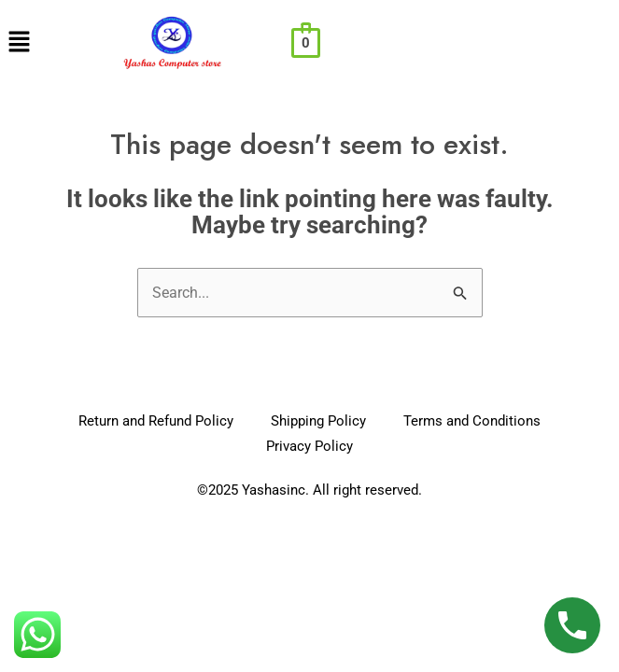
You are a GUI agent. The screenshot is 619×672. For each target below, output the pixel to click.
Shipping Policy (318, 421)
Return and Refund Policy (156, 421)
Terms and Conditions (472, 421)
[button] (19, 43)
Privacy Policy (309, 446)
